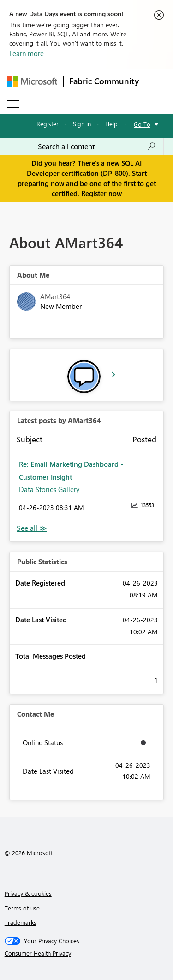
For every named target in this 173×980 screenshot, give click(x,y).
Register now (101, 193)
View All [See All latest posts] (32, 528)
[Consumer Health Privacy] (87, 953)
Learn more (27, 53)
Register (48, 124)
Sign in (82, 124)
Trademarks (21, 922)
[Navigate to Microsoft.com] (32, 81)
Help (111, 124)
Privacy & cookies (28, 893)
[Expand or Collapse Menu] (13, 104)
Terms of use (22, 908)
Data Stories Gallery (49, 489)
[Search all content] (97, 146)
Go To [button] (142, 124)
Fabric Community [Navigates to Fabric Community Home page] (104, 81)
